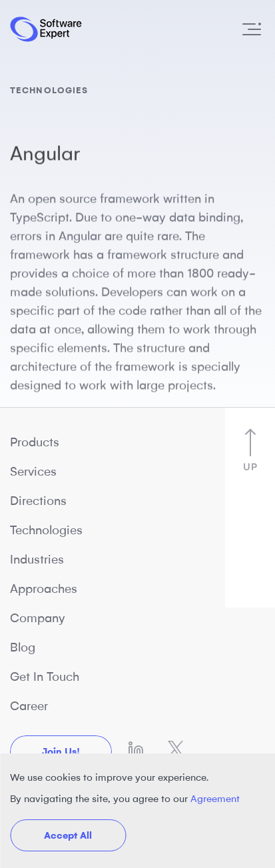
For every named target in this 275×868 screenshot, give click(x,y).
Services (33, 472)
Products (35, 442)
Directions (38, 501)
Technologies (46, 530)
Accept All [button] (68, 835)
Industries (37, 560)
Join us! (61, 751)
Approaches (44, 589)
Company (38, 618)
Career (29, 706)
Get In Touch (45, 677)
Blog (23, 648)
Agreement (215, 799)
